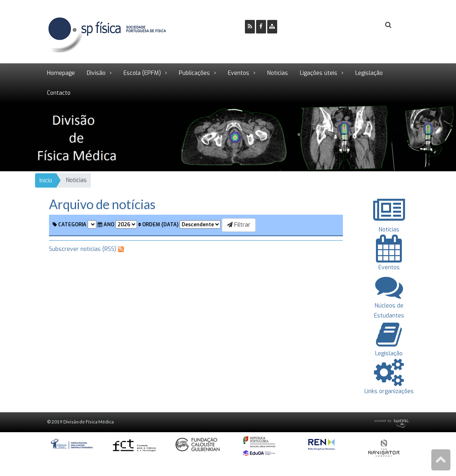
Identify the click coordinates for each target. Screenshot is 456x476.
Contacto (59, 93)
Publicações (194, 73)
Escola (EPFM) (142, 73)
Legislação (369, 73)
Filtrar (239, 225)
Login (356, 25)
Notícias (278, 73)
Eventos (239, 73)
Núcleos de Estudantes (389, 305)
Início (46, 181)
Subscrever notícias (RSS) (83, 249)
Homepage (61, 73)
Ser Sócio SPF (310, 25)
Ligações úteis (319, 73)
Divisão (96, 73)
